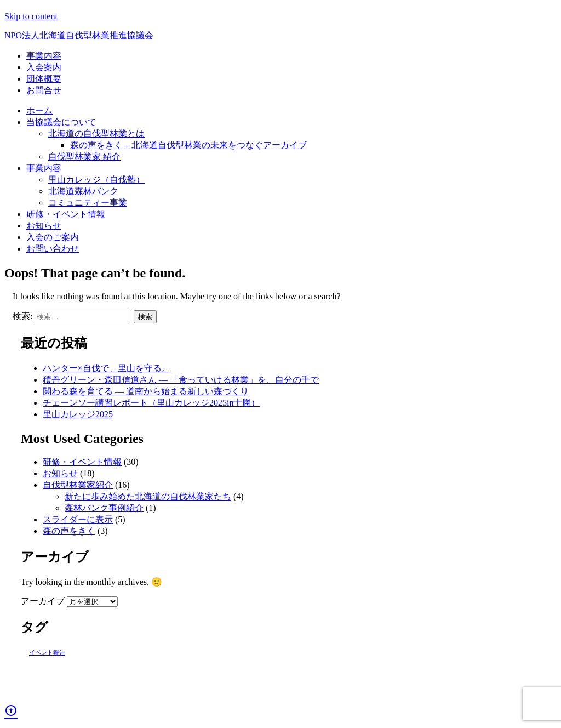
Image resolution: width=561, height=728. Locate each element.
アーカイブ (43, 601)
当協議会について (61, 122)
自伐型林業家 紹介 (84, 157)
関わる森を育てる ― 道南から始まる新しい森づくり (146, 391)
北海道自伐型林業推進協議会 (79, 35)
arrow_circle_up (11, 710)
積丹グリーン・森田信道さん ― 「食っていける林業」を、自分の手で (181, 380)
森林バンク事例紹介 (104, 508)
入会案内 (44, 67)
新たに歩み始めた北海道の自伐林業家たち (148, 496)
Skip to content (31, 16)
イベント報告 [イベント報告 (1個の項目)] (47, 653)
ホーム (39, 110)
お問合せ (44, 90)
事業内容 (44, 56)
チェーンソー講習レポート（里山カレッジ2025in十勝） (151, 403)
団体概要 (44, 79)
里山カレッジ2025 (78, 414)
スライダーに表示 (78, 519)
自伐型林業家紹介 (78, 485)
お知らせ (44, 226)
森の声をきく (69, 531)
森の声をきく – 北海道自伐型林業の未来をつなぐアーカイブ (188, 145)
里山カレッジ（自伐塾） (96, 180)
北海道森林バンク (83, 191)
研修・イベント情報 (66, 214)
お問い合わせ (53, 249)
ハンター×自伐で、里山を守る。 (107, 368)
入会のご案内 (53, 237)
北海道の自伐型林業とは (96, 133)
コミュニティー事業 (88, 203)
